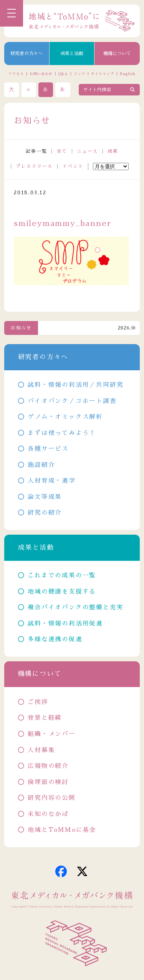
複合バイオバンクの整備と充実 (75, 607)
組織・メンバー (52, 734)
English (127, 74)
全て (62, 151)
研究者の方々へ (26, 54)
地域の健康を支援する (62, 592)
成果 (113, 151)
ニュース (87, 151)
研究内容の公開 (52, 798)
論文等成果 (45, 497)
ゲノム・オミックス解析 (65, 417)
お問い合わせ (41, 74)
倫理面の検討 (48, 782)
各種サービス (48, 449)
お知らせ (21, 328)
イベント (73, 166)
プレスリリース (34, 166)
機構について (117, 54)
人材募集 (41, 750)
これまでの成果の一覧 (62, 575)
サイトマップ (102, 74)
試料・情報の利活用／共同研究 (75, 385)
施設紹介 (41, 465)
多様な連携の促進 (55, 639)
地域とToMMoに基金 (62, 830)
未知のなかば (48, 814)
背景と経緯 (45, 718)
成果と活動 (72, 54)
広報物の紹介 (48, 766)
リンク (79, 74)
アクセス (16, 74)
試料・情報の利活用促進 (65, 624)
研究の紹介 (45, 513)
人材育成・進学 (52, 481)
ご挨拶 (38, 702)
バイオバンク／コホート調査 (72, 401)
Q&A (63, 74)
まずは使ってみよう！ (62, 433)
